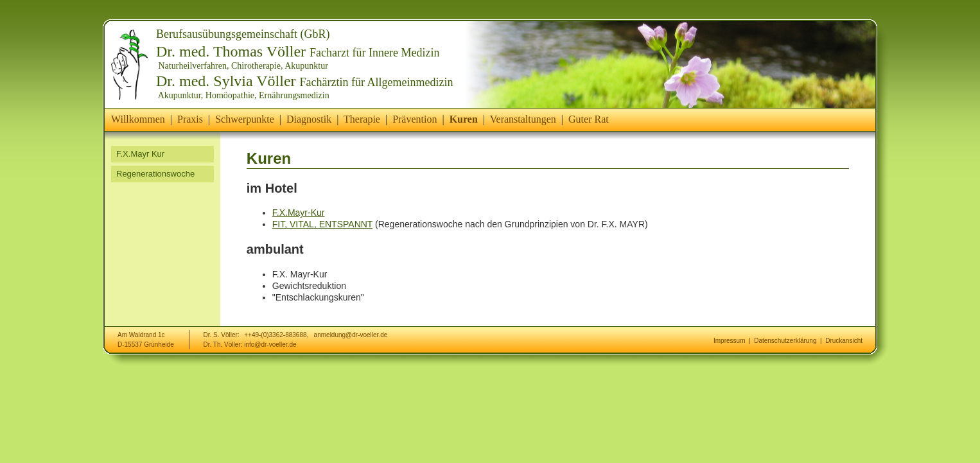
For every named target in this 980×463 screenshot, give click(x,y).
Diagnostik (309, 119)
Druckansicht (844, 341)
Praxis (190, 119)
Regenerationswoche (155, 174)
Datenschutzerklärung (785, 341)
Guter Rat (589, 119)
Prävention (415, 119)
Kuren (464, 119)
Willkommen (138, 119)
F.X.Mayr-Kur (299, 213)
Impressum (729, 341)
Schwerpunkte (245, 119)
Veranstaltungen (523, 119)
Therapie (362, 119)
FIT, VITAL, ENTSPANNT (322, 224)
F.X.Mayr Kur (140, 154)
